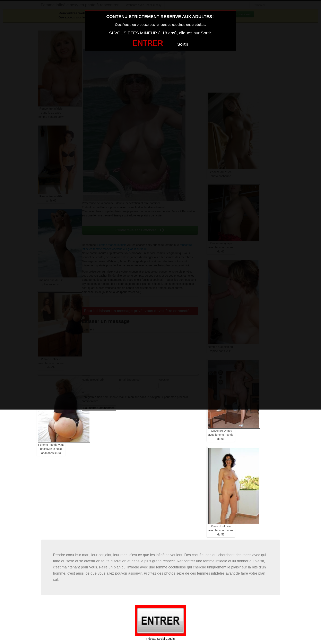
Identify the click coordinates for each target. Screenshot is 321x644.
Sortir (183, 44)
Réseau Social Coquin (161, 639)
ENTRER (148, 43)
